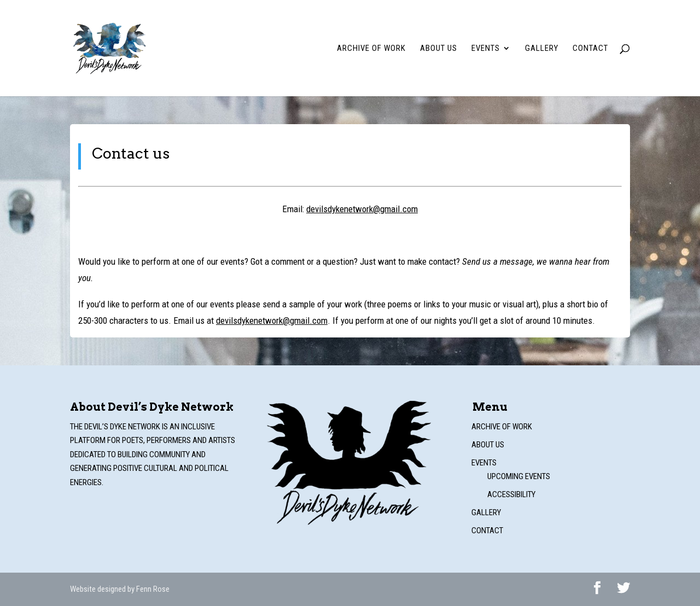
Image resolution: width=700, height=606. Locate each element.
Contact (590, 49)
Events (486, 49)
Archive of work (371, 49)
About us (439, 49)
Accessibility (511, 494)
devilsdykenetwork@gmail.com (362, 209)
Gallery (542, 49)
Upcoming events (519, 476)
